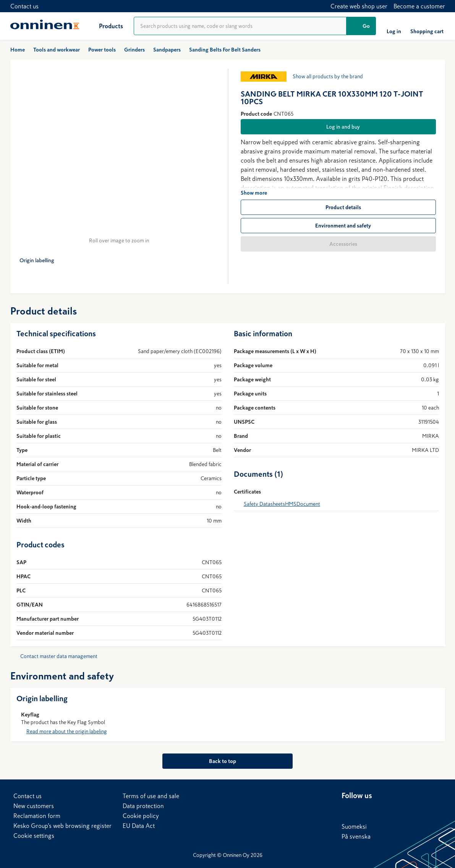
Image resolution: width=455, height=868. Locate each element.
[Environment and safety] (338, 226)
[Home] (45, 26)
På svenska (356, 836)
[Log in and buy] (338, 127)
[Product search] (240, 26)
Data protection (143, 806)
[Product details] (338, 207)
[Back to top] (227, 766)
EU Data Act (139, 826)
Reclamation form (37, 816)
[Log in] (394, 26)
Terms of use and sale (151, 796)
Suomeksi (354, 826)
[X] (378, 810)
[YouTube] (393, 810)
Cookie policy (141, 816)
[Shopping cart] (427, 26)
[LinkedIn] (348, 810)
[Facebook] (363, 810)
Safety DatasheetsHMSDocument (282, 508)
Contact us (24, 6)
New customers (34, 806)
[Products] (105, 26)
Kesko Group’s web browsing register (62, 826)
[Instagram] (409, 810)
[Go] (361, 26)
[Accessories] (338, 244)
